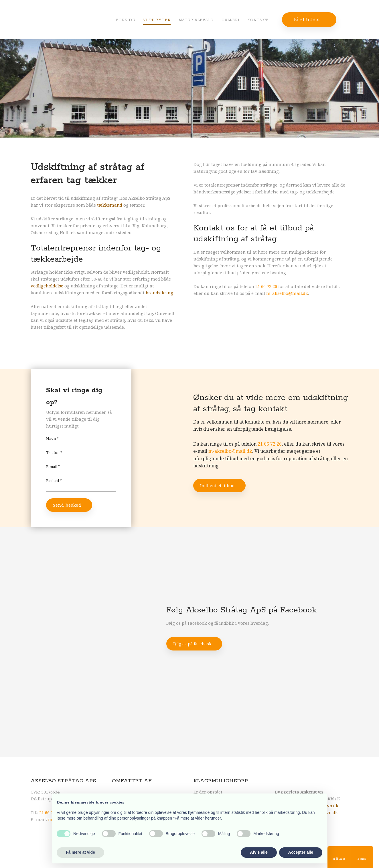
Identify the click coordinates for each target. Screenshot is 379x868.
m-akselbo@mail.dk (287, 293)
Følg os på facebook (192, 644)
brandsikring (159, 293)
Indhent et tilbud (217, 486)
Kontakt (258, 20)
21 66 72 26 (266, 286)
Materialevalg (196, 20)
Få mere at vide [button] (80, 852)
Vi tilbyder (157, 20)
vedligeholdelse (47, 286)
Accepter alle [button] (301, 852)
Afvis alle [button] (259, 852)
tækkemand (110, 205)
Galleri (230, 20)
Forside (126, 20)
